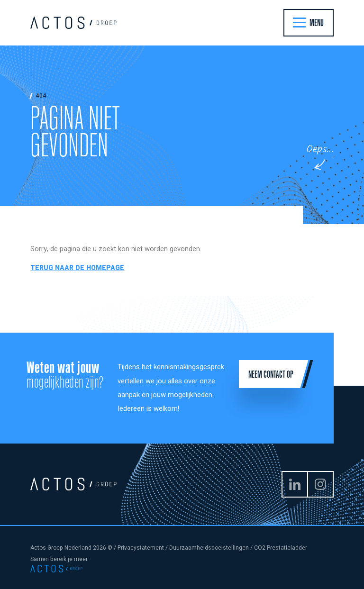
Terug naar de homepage (77, 268)
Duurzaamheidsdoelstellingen (209, 548)
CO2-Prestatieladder (281, 548)
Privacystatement (141, 548)
